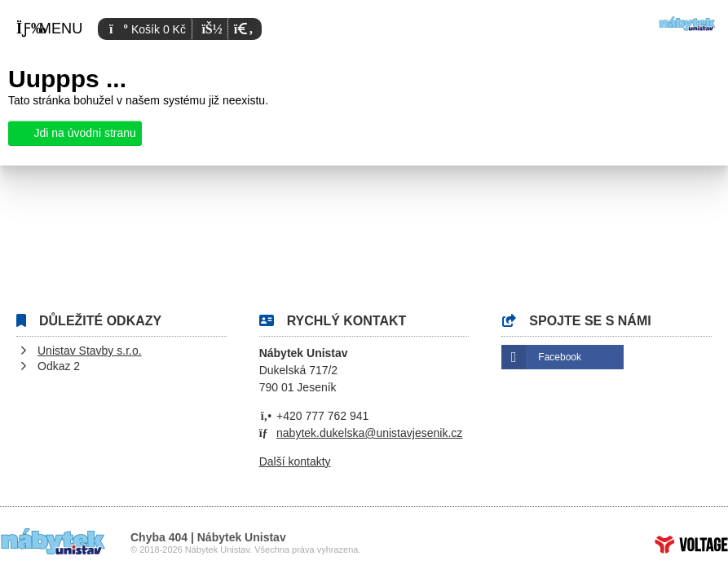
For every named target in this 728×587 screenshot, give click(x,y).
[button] (242, 29)
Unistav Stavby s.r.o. (90, 351)
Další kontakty (295, 461)
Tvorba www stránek (691, 545)
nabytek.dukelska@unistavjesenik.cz (369, 433)
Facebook (560, 357)
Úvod (687, 24)
